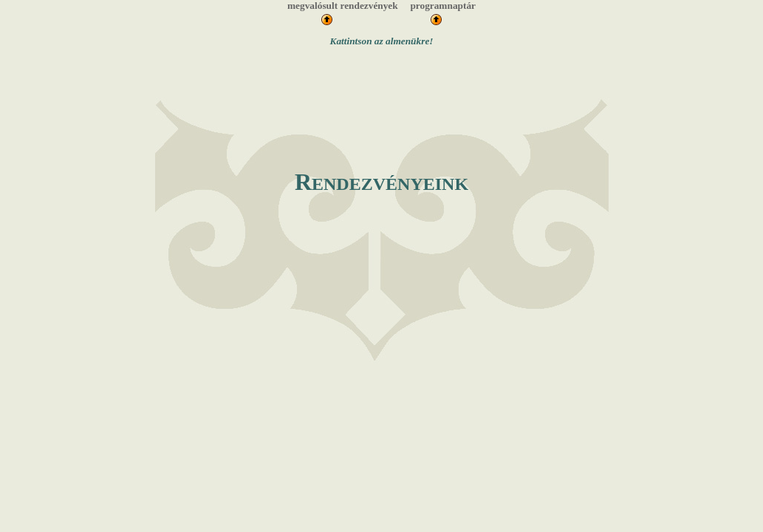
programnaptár (443, 6)
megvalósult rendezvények (343, 6)
